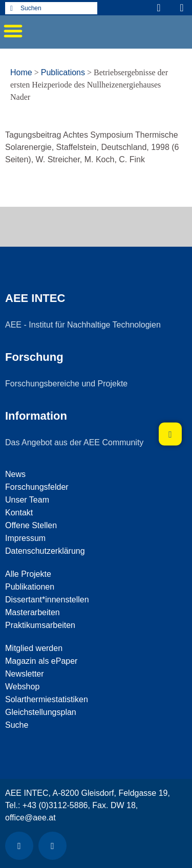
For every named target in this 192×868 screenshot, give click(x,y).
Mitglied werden (34, 648)
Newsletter (25, 674)
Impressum (25, 538)
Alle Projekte (28, 574)
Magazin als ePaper (41, 661)
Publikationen (30, 587)
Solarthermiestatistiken (47, 699)
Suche (17, 725)
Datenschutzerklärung (45, 551)
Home (21, 72)
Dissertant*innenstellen (47, 600)
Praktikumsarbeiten (40, 625)
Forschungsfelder (37, 487)
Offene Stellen (31, 525)
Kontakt (19, 513)
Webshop (22, 687)
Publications (63, 72)
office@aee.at (30, 818)
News (15, 474)
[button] (13, 31)
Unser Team (27, 500)
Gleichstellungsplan (41, 712)
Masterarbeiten (33, 612)
